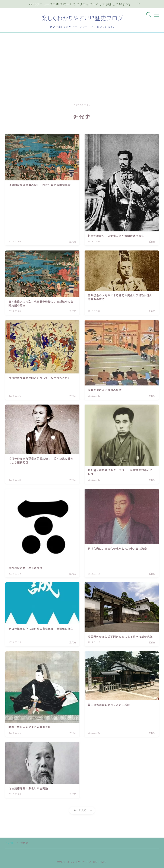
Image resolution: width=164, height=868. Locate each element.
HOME (10, 843)
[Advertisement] (82, 65)
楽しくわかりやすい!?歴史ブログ (82, 18)
